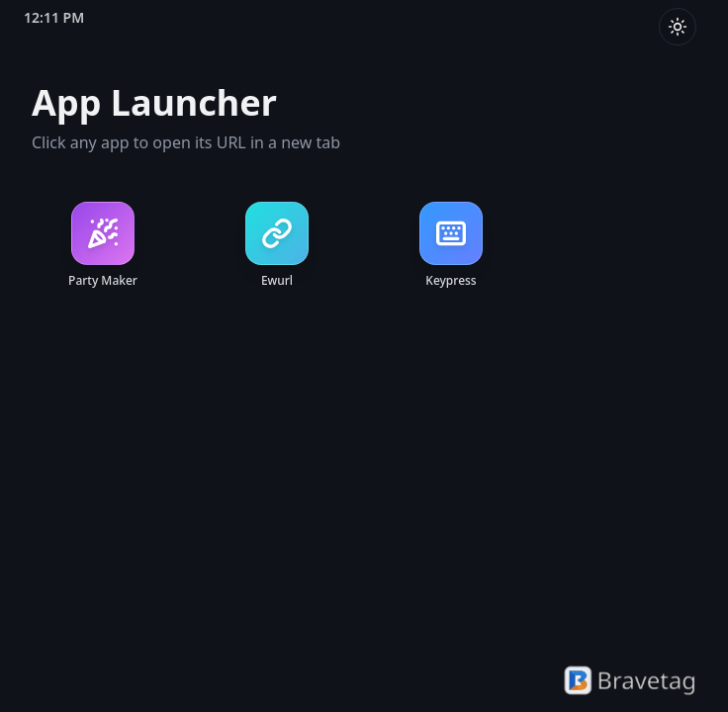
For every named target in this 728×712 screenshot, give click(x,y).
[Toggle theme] (678, 27)
